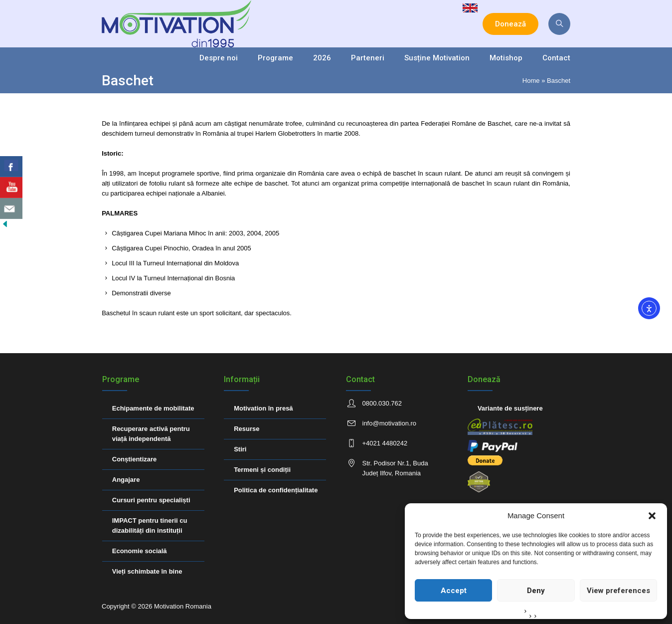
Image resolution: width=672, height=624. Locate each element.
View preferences (618, 591)
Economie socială (140, 551)
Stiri (240, 449)
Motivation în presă (263, 408)
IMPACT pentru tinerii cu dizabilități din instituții (150, 525)
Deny (536, 591)
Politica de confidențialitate (276, 490)
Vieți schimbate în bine (147, 571)
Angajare (126, 480)
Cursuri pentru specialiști (151, 500)
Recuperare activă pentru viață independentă (151, 434)
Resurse (247, 429)
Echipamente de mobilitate (153, 408)
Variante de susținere (510, 408)
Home (531, 81)
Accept (454, 591)
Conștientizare (135, 459)
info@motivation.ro (390, 423)
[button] (652, 516)
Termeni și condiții (262, 470)
